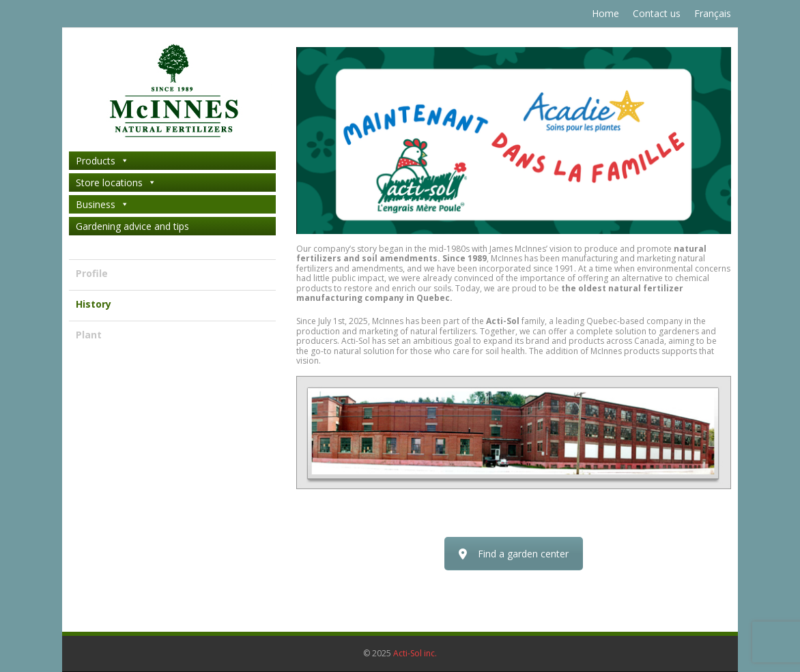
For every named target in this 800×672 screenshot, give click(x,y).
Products (102, 161)
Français (713, 13)
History (94, 304)
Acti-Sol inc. (415, 653)
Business (102, 204)
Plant (89, 335)
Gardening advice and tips (132, 226)
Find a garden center (514, 554)
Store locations (116, 182)
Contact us (657, 13)
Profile (92, 273)
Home (605, 13)
